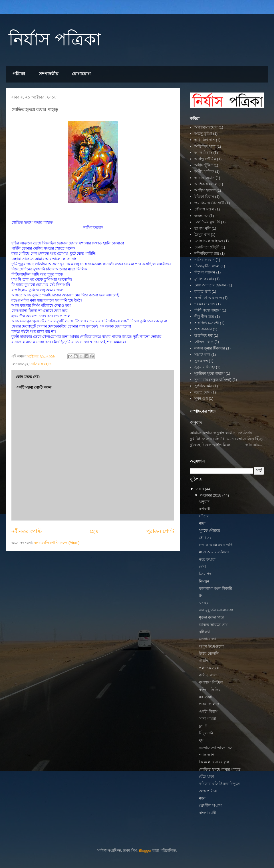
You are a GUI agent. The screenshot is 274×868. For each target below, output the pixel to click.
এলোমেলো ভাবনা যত (216, 748)
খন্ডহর (204, 603)
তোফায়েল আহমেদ (209, 241)
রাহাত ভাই (203, 291)
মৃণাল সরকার (204, 279)
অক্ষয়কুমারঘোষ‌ (206, 127)
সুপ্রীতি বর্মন (203, 386)
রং (201, 595)
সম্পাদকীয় (49, 74)
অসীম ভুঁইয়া (204, 165)
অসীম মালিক (204, 171)
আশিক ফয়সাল (206, 184)
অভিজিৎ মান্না (205, 146)
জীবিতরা (206, 538)
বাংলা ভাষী (207, 813)
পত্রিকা (19, 74)
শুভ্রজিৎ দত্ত (204, 335)
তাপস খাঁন (203, 228)
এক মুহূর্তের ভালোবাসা (216, 610)
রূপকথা (205, 509)
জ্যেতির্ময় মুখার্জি (207, 222)
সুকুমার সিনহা (205, 367)
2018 (200, 489)
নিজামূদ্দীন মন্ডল (207, 266)
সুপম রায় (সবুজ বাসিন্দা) (213, 380)
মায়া (202, 523)
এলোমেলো (207, 639)
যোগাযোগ (81, 74)
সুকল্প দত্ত (201, 361)
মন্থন (202, 798)
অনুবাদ (196, 422)
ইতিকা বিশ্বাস (204, 197)
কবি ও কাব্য (208, 675)
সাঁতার (204, 516)
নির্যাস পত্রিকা (55, 40)
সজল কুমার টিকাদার (210, 348)
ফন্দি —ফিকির (210, 690)
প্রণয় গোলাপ (209, 704)
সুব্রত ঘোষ (202, 392)
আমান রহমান (205, 178)
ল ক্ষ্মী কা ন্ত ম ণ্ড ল (208, 298)
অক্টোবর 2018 (211, 495)
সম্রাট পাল (202, 354)
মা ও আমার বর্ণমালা (214, 552)
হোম (94, 531)
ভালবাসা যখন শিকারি (215, 588)
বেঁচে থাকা (206, 776)
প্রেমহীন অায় (210, 805)
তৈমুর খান (202, 235)
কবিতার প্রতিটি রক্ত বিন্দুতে (219, 784)
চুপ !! (203, 726)
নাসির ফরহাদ (41, 364)
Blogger (145, 850)
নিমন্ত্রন (204, 581)
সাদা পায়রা (207, 719)
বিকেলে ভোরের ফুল (214, 762)
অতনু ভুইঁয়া (203, 133)
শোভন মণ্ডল (204, 342)
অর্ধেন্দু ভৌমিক (205, 159)
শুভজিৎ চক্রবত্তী (207, 323)
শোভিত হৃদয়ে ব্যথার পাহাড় (220, 769)
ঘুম (201, 740)
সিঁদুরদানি (206, 733)
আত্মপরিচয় (208, 791)
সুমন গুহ (201, 398)
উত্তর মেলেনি (209, 653)
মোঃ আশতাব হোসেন (210, 285)
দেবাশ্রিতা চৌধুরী (207, 247)
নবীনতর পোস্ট (27, 531)
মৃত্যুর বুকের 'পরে (211, 617)
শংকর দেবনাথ (205, 304)
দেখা (203, 567)
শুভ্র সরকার (203, 329)
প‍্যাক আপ (207, 755)
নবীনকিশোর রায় (207, 253)
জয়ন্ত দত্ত (201, 216)
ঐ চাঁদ (204, 661)
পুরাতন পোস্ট (160, 531)
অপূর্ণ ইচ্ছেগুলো (211, 646)
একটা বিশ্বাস (208, 711)
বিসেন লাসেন (205, 272)
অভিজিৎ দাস (205, 140)
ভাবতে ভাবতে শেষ (213, 625)
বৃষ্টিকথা (205, 632)
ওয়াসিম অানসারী (209, 203)
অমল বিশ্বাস (203, 153)
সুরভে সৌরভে (210, 530)
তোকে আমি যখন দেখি (216, 545)
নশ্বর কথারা (207, 559)
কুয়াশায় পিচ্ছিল (211, 682)
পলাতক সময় (209, 668)
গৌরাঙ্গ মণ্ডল (204, 209)
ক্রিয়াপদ (205, 574)
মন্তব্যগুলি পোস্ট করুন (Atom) (57, 543)
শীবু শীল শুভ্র (204, 317)
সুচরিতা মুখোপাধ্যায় (209, 373)
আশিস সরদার (205, 190)
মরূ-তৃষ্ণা (205, 697)
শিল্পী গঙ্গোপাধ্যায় (207, 310)
